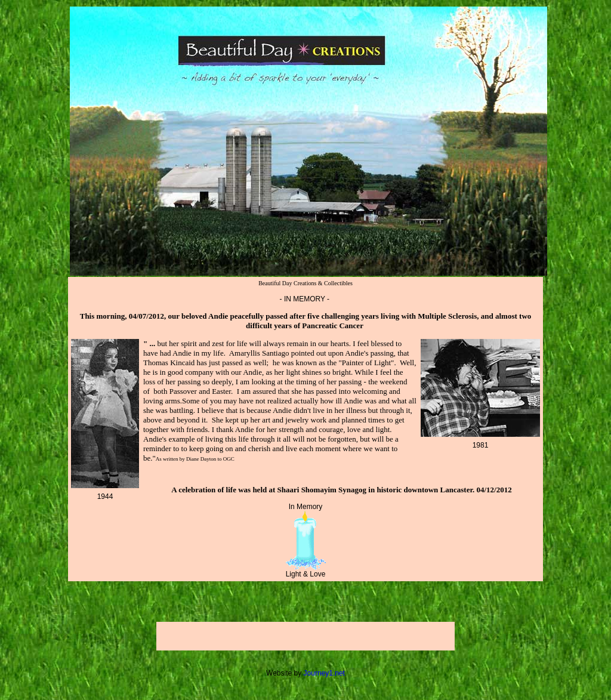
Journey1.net (324, 673)
